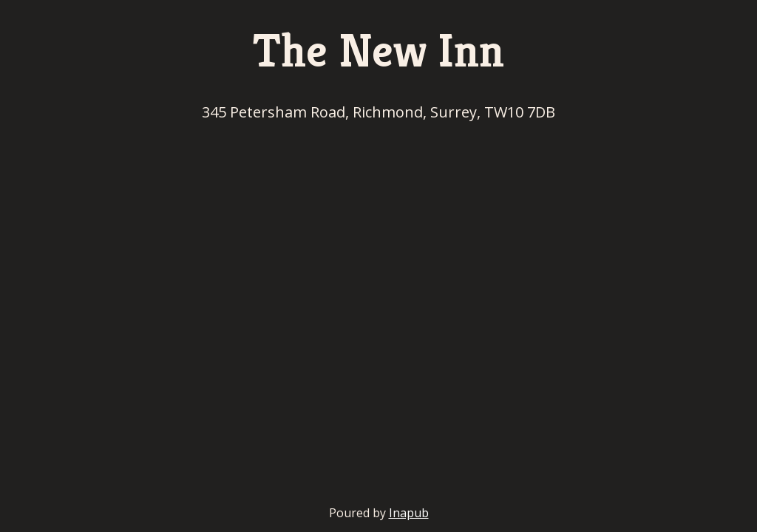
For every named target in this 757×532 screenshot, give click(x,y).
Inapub (409, 513)
